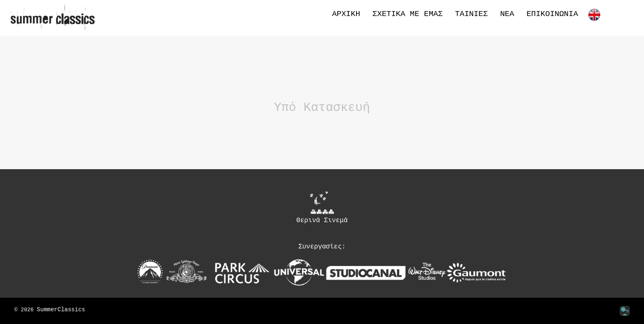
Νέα (507, 14)
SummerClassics (61, 310)
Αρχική (346, 14)
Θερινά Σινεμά (322, 207)
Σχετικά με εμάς (408, 14)
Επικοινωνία (552, 14)
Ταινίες (471, 14)
